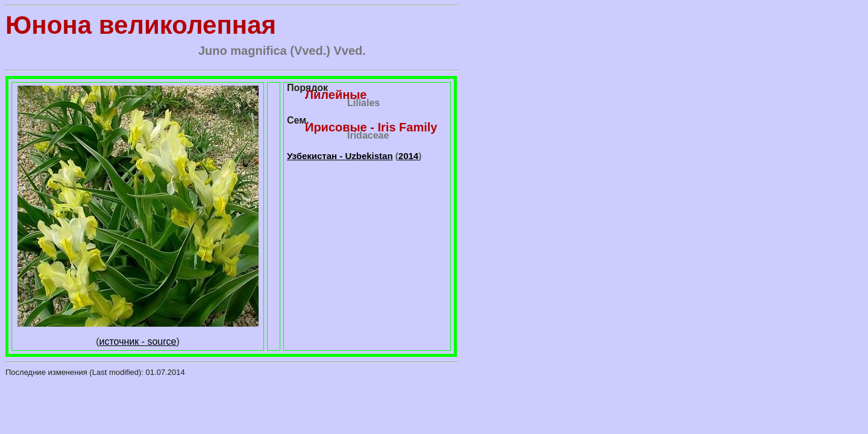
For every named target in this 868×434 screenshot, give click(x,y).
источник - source (138, 341)
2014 (408, 156)
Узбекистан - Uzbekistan (340, 156)
